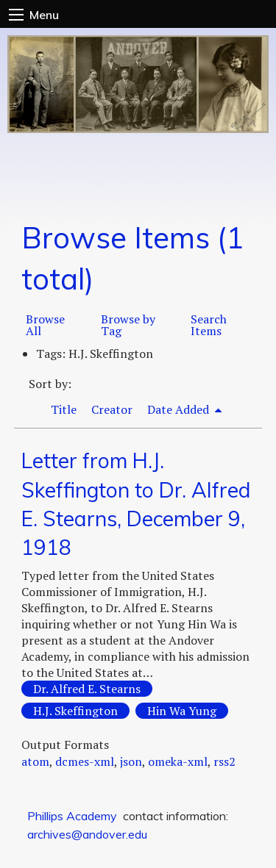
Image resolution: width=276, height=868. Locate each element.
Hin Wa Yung (182, 711)
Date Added (180, 409)
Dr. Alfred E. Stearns (87, 689)
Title (64, 409)
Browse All (45, 325)
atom (35, 761)
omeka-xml (178, 761)
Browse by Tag (128, 325)
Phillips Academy (72, 816)
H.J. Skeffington (75, 711)
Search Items (209, 325)
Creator (112, 409)
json (131, 761)
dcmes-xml (85, 761)
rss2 (224, 761)
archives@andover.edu (87, 834)
